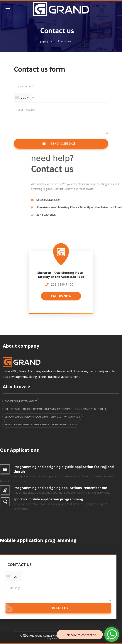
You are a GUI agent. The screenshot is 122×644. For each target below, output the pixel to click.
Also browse (17, 386)
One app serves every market (21, 401)
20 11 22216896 (95, 215)
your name (24, 86)
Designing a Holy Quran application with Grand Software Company (43, 417)
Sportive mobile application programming (48, 499)
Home (44, 42)
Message (15, 588)
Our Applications (19, 450)
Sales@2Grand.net (98, 200)
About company (21, 346)
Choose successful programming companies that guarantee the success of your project (55, 409)
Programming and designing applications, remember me (60, 488)
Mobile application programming (38, 540)
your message (26, 110)
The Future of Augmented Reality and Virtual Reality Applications (41, 424)
